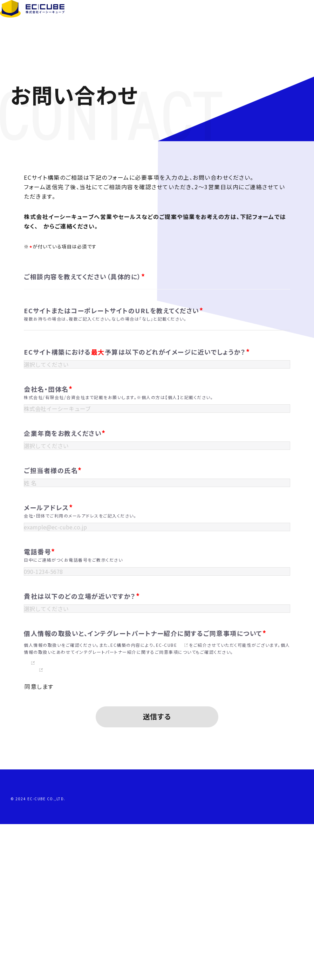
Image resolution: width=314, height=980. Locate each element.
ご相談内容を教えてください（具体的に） (84, 276)
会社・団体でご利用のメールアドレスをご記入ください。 (80, 637)
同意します (45, 841)
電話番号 (40, 683)
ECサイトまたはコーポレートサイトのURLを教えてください (114, 359)
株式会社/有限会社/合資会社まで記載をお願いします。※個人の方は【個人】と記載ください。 (118, 487)
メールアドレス (48, 629)
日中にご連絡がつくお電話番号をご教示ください (73, 691)
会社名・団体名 (48, 479)
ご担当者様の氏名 (53, 581)
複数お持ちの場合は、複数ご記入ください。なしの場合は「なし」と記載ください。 (105, 367)
